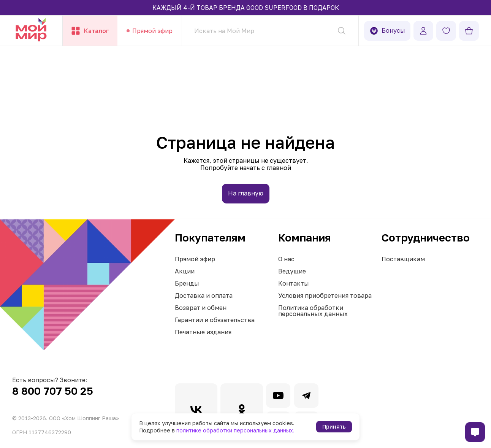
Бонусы (387, 31)
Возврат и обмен (201, 308)
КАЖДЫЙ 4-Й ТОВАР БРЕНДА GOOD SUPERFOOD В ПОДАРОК (246, 8)
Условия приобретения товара (325, 295)
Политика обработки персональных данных (313, 311)
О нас (286, 259)
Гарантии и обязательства (215, 320)
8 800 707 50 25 (53, 391)
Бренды (187, 283)
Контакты (294, 283)
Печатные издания (203, 332)
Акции (185, 271)
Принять (334, 427)
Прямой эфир (195, 259)
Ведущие (292, 271)
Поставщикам (403, 259)
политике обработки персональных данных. (235, 430)
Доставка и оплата (204, 295)
